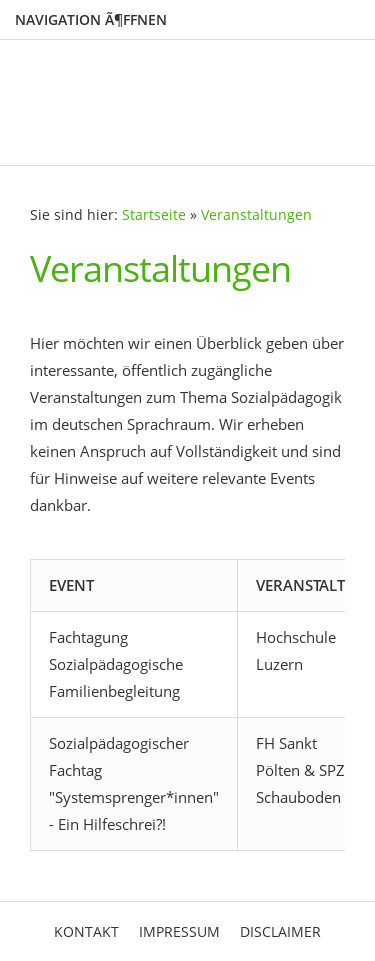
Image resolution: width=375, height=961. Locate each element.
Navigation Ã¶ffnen (91, 19)
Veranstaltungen (256, 215)
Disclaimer (280, 931)
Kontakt (86, 931)
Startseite (154, 215)
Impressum (179, 931)
